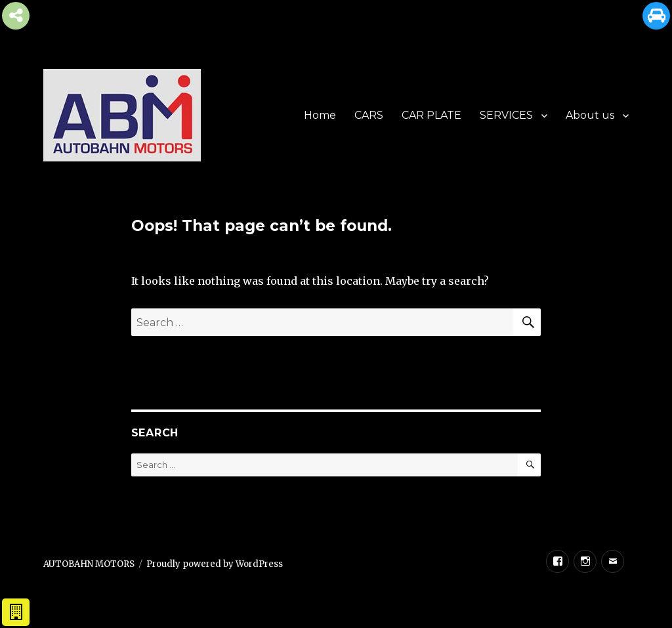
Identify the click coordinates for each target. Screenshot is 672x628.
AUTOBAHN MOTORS (89, 564)
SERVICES (506, 115)
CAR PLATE (431, 115)
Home (320, 115)
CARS (369, 115)
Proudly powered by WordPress (215, 564)
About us (590, 115)
